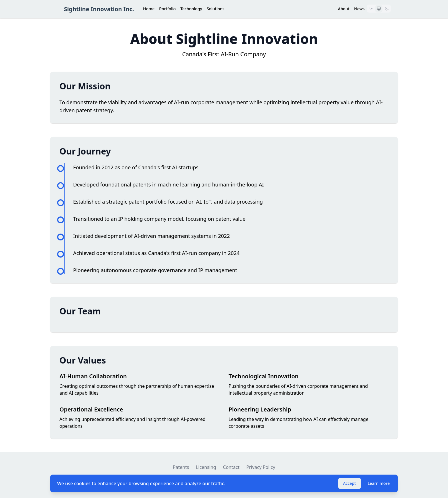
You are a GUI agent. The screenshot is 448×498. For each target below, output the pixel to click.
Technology (191, 9)
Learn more (379, 483)
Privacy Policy (261, 467)
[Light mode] (371, 9)
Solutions (215, 9)
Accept (350, 483)
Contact (231, 467)
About (344, 9)
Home (149, 9)
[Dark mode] (387, 9)
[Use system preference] (379, 9)
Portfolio (167, 9)
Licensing (206, 467)
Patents (181, 467)
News (359, 9)
